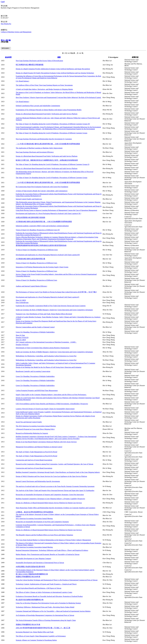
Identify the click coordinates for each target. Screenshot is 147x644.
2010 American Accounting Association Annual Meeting (34, 547)
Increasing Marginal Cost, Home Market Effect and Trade (35, 632)
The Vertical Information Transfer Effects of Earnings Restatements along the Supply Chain (46, 620)
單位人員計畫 (6, 40)
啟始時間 (8, 57)
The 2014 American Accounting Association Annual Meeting (36, 426)
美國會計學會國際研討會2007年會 (28, 625)
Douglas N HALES (22, 338)
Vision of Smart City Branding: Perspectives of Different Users (36, 263)
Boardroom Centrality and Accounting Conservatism (33, 371)
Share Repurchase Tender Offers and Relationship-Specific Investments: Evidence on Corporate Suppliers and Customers (55, 508)
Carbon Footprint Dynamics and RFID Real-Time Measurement (37, 391)
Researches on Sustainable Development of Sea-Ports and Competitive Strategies (42, 522)
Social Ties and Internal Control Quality (29, 422)
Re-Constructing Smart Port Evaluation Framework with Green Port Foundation (42, 187)
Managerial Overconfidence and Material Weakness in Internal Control (39, 447)
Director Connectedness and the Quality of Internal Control (35, 327)
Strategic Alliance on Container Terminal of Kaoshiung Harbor (36, 640)
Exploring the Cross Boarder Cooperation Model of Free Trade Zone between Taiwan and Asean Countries (51, 306)
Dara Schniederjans (22, 303)
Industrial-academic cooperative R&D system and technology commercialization (42, 226)
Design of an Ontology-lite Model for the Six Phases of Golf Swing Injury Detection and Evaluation (48, 367)
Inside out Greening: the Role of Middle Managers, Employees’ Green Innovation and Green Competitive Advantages (54, 310)
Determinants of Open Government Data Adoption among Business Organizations (43, 348)
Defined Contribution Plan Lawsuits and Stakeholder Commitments (38, 106)
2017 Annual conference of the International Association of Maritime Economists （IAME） (46, 342)
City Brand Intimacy (22, 81)
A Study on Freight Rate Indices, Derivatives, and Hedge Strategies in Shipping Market (44, 89)
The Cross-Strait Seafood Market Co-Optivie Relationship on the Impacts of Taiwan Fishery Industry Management (53, 540)
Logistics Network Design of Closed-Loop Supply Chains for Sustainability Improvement (45, 409)
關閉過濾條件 (6, 48)
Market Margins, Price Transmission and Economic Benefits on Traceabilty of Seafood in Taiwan (48, 554)
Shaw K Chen (20, 335)
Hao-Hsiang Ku (6, 24)
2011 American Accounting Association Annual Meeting (34, 519)
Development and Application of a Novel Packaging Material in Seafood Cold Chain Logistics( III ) (48, 213)
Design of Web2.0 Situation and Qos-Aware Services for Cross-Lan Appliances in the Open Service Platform (51, 476)
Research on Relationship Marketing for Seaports (32, 433)
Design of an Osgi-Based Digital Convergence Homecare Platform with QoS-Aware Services (46, 442)
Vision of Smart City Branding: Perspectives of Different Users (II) (38, 230)
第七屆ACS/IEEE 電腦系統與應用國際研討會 (32, 574)
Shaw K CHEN (21, 300)
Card (3, 2)
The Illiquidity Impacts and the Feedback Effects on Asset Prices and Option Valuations (44, 535)
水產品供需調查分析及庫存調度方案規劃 (30, 217)
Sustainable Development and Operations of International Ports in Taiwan (40, 563)
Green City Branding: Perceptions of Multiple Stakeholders (35, 332)
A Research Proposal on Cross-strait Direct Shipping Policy (35, 429)
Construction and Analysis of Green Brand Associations (34, 460)
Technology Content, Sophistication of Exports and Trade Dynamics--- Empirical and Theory (46, 584)
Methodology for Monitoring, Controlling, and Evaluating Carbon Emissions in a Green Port (46, 356)
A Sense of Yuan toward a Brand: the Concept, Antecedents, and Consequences (42, 191)
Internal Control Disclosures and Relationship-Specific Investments (38, 481)
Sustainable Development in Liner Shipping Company (33, 559)
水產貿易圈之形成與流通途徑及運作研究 (30, 567)
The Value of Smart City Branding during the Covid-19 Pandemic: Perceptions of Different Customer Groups (52, 133)
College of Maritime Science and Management (16, 32)
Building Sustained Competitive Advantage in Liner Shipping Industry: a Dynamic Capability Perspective (50, 499)
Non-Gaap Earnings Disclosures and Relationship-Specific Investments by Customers (44, 139)
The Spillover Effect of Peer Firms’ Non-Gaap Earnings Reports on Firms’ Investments (44, 85)
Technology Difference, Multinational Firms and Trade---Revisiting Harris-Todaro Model (45, 607)
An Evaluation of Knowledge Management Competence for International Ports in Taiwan (45, 615)
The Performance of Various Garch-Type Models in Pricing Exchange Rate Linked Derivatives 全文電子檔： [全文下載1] (56, 292)
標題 (59, 57)
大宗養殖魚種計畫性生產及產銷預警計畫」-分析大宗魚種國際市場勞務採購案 (44, 222)
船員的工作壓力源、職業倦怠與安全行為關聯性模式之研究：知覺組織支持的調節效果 (47, 160)
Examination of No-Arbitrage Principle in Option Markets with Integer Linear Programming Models (49, 110)
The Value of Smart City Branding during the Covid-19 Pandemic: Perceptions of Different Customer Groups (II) (53, 124)
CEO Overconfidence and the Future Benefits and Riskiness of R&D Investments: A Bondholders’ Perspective (52, 404)
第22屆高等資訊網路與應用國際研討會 (30, 600)
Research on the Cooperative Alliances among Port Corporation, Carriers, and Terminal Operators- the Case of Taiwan (54, 464)
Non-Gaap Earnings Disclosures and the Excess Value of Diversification (39, 61)
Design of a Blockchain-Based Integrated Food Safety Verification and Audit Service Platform (47, 114)
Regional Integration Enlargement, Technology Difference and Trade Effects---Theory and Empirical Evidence (52, 550)
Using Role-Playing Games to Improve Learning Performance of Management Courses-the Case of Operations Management (56, 210)
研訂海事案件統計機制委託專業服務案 (30, 65)
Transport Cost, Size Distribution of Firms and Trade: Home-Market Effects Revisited (44, 314)
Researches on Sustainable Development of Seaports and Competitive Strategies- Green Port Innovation (50, 495)
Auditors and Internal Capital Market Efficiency (31, 286)
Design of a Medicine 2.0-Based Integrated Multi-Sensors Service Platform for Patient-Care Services (49, 503)
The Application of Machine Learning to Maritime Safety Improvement (39, 148)
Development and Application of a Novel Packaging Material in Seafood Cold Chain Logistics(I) (47, 297)
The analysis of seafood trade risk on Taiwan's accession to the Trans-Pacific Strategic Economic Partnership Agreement (55, 486)
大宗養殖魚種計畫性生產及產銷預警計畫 (30, 259)
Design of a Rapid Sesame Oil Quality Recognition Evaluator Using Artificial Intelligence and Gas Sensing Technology (55, 73)
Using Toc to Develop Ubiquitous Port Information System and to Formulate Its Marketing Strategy (48, 603)
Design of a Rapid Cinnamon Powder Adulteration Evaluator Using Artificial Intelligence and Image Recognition (53, 69)
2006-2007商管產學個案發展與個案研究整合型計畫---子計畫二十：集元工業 (43, 628)
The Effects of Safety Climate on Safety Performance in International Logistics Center (44, 592)
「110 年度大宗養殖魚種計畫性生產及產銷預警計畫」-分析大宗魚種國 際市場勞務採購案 (48, 182)
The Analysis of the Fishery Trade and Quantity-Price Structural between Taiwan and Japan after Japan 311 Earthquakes (55, 490)
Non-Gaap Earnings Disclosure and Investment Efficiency (35, 152)
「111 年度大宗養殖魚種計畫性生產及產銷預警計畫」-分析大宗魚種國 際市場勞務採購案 (48, 144)
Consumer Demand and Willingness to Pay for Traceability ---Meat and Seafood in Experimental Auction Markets (53, 611)
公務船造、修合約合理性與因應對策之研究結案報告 (35, 512)
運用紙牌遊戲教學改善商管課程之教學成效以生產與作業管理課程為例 (41, 245)
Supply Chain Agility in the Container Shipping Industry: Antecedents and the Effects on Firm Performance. (51, 395)
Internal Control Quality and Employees (29, 199)
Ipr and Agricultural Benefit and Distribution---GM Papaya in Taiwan (38, 588)
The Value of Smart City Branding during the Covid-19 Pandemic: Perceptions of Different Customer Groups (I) (53, 164)
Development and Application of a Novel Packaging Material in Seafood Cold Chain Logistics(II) (48, 255)
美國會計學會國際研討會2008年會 (28, 577)
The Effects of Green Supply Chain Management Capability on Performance (41, 636)
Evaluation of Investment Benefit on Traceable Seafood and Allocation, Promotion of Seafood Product (49, 596)
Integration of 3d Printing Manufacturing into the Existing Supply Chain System (42, 267)
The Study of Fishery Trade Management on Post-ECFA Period (36, 452)
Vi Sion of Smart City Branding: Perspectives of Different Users (37, 250)
